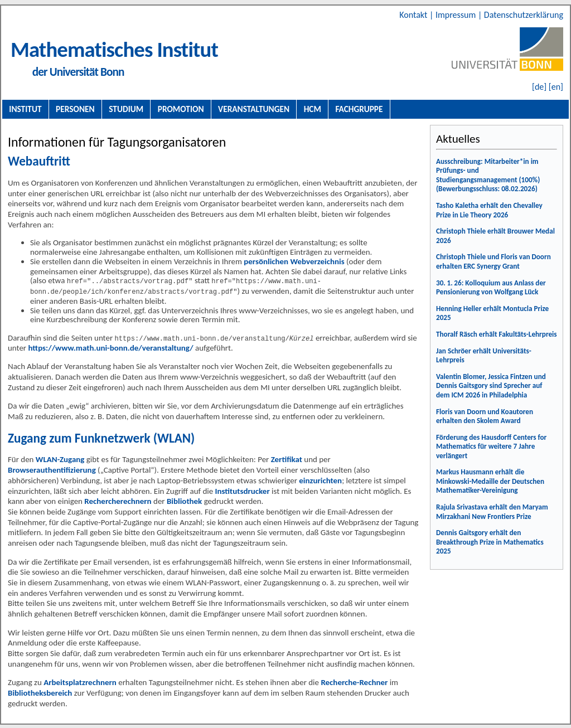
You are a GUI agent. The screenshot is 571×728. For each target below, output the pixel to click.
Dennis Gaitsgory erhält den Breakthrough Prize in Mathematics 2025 (490, 542)
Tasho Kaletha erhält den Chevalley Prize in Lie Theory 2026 (489, 210)
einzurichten (320, 479)
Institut (25, 109)
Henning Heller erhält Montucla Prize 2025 (492, 313)
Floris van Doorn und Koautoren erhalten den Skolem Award (485, 416)
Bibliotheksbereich (40, 692)
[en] (556, 87)
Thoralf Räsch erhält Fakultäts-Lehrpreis (497, 334)
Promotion (181, 109)
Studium (126, 109)
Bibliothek (184, 500)
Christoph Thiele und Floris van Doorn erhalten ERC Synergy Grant (493, 261)
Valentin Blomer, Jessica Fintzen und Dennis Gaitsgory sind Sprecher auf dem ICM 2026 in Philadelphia (491, 386)
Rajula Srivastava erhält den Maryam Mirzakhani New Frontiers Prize (492, 512)
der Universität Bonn (78, 72)
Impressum (457, 15)
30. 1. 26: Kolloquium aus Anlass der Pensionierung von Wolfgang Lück (491, 288)
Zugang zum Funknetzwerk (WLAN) (101, 437)
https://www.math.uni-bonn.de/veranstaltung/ (110, 347)
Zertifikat (287, 458)
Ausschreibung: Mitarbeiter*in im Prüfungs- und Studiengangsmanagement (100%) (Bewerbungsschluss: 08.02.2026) (488, 175)
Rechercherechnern (118, 500)
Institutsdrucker (243, 490)
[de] (539, 87)
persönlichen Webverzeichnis (294, 261)
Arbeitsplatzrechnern (80, 681)
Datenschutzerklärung (524, 15)
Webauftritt (39, 161)
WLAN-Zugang (60, 458)
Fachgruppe (359, 109)
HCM (313, 109)
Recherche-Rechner (354, 681)
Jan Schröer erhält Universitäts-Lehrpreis (484, 356)
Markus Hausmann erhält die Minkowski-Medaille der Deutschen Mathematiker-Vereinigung (490, 481)
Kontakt (414, 15)
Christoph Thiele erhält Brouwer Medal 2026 (495, 236)
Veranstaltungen (254, 109)
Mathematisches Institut (114, 49)
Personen (75, 109)
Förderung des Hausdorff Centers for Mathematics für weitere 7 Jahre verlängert (491, 446)
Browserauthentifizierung (52, 469)
